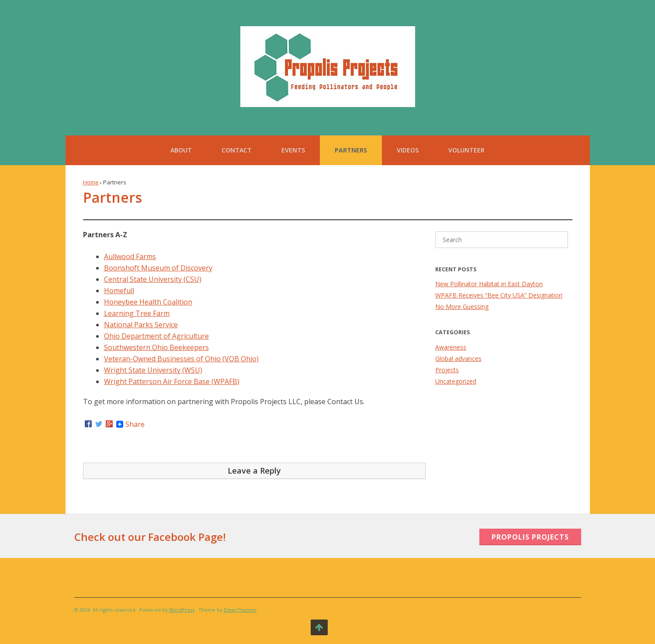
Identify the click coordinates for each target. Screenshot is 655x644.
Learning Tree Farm (137, 313)
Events (293, 150)
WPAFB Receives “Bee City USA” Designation (499, 295)
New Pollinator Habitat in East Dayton (489, 284)
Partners (351, 150)
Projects (447, 370)
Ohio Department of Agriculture (156, 336)
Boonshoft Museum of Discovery (158, 268)
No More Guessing (462, 306)
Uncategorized (456, 381)
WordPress (182, 610)
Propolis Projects (530, 537)
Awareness (451, 347)
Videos (408, 150)
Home (91, 182)
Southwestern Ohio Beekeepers (156, 347)
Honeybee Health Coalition (148, 302)
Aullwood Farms (130, 256)
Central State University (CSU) (153, 279)
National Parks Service (141, 325)
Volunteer (466, 150)
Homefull (119, 291)
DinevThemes (240, 610)
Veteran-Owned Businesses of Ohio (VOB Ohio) (181, 359)
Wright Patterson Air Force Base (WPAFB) (172, 381)
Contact (237, 150)
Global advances (458, 358)
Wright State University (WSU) (153, 370)
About (181, 150)
